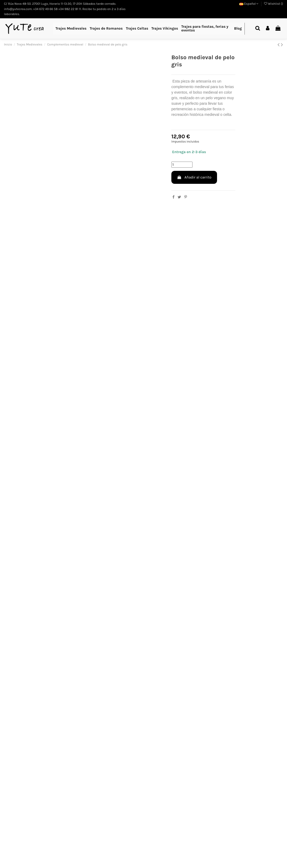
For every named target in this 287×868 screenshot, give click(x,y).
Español (249, 4)
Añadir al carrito (194, 177)
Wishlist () (274, 4)
